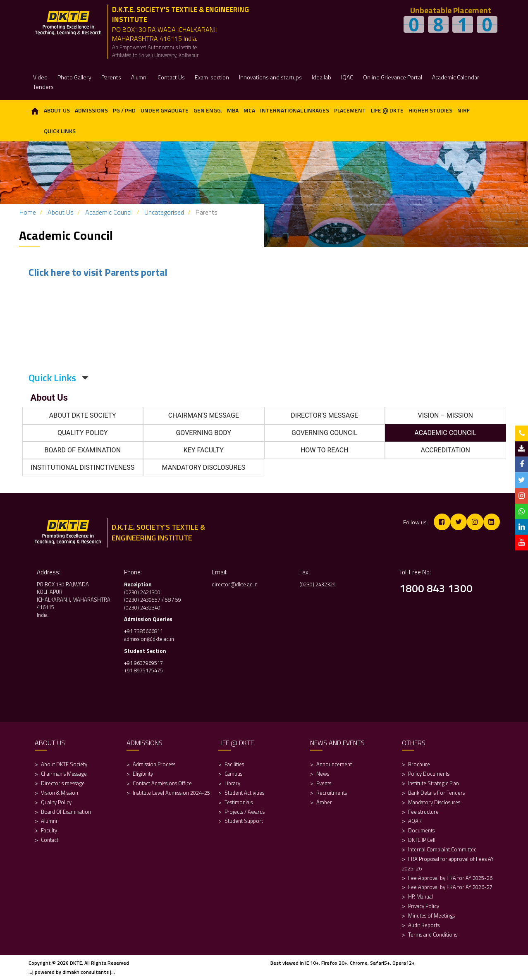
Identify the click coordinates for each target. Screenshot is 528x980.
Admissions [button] (91, 110)
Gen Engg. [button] (208, 110)
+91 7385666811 (143, 631)
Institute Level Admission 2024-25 (171, 793)
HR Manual (420, 896)
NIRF (463, 110)
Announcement (334, 764)
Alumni (49, 821)
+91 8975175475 (144, 670)
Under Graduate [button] (165, 110)
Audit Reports (424, 925)
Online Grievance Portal (393, 77)
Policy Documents (429, 774)
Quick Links (60, 131)
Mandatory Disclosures (434, 802)
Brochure (419, 764)
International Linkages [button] (295, 110)
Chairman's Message (64, 774)
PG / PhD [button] (124, 110)
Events (324, 783)
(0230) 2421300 (142, 592)
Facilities (234, 764)
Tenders (43, 87)
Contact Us (171, 77)
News (323, 774)
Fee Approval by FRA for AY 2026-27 (450, 887)
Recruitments (332, 793)
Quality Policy (56, 802)
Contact (50, 840)
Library (232, 783)
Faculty (49, 830)
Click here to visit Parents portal (98, 272)
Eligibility (143, 774)
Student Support (244, 821)
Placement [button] (350, 110)
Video (40, 77)
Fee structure (423, 812)
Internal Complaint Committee (442, 849)
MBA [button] (233, 110)
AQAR (416, 821)
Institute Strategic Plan (434, 783)
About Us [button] (57, 110)
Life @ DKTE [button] (387, 110)
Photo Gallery (74, 77)
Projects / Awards (245, 812)
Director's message (63, 783)
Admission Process (154, 764)
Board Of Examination (66, 812)
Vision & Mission (60, 793)
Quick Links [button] (58, 378)
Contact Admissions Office (162, 783)
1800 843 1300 (436, 588)
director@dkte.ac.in (235, 584)
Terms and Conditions (433, 935)
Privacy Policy (424, 906)
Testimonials (239, 802)
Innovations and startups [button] (270, 77)
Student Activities (244, 793)
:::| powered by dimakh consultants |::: (72, 972)
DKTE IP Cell (422, 840)
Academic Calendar (456, 77)
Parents (111, 77)
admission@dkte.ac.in (149, 639)
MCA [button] (249, 110)
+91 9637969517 (143, 663)
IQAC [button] (347, 77)
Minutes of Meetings (431, 915)
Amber (324, 802)
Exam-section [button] (212, 77)
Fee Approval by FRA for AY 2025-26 (450, 878)
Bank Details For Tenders (436, 793)
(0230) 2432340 (142, 607)
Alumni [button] (139, 77)
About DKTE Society (64, 764)
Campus (233, 774)
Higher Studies (430, 110)
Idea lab (321, 77)
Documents (421, 830)
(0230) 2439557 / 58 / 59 (153, 600)
